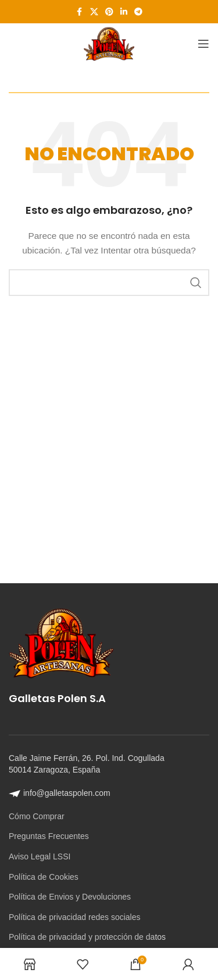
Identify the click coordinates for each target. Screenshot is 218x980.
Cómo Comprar (37, 816)
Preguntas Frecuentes (49, 836)
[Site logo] (109, 43)
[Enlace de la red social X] (94, 12)
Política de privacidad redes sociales (74, 917)
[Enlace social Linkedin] (124, 12)
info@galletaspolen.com (60, 793)
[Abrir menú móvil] (203, 44)
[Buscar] (109, 283)
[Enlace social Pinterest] (109, 12)
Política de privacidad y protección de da (82, 937)
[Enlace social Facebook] (80, 12)
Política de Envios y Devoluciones (70, 897)
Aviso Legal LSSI (40, 856)
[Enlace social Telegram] (138, 12)
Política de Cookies (44, 877)
